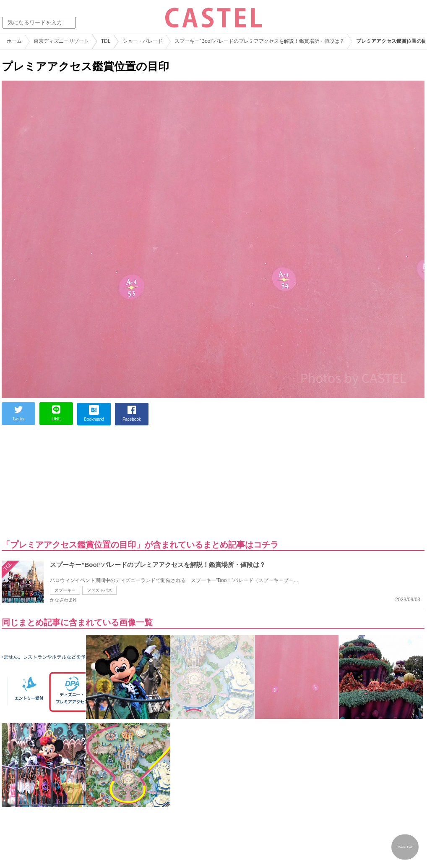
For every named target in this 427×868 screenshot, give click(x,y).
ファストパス (99, 590)
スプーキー (65, 590)
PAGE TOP (405, 847)
